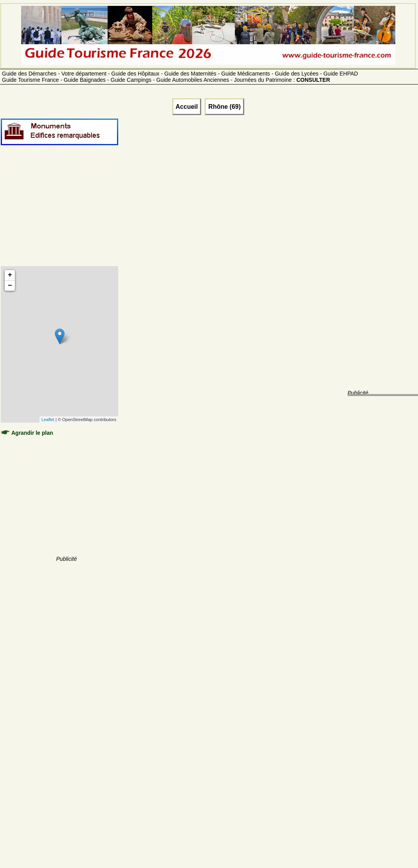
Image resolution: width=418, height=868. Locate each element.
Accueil (187, 107)
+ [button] (10, 275)
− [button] (10, 286)
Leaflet (48, 420)
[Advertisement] (67, 214)
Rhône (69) (224, 107)
